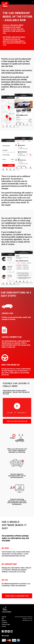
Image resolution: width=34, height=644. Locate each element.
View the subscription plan (17, 421)
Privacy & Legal (6, 624)
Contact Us (5, 623)
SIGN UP (4, 617)
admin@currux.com (27, 620)
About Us (4, 621)
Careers (4, 626)
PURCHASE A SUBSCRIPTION (17, 596)
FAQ (3, 619)
